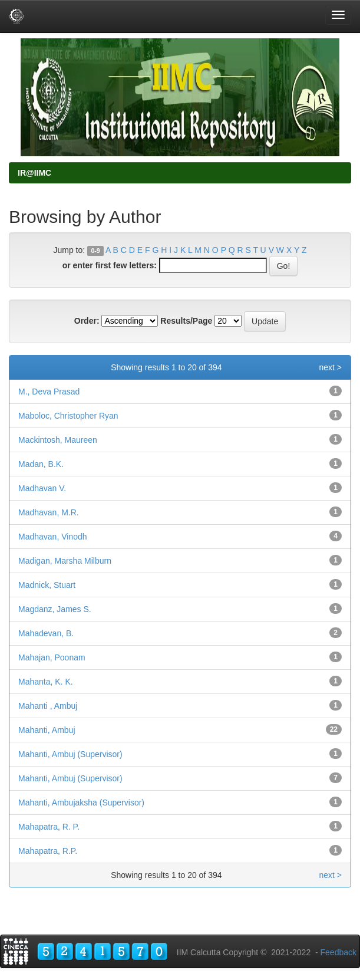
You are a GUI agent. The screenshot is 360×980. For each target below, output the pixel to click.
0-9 (95, 251)
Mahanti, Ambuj (47, 730)
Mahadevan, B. (46, 633)
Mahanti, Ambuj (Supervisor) (70, 754)
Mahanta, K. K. (46, 682)
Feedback (338, 952)
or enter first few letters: (110, 265)
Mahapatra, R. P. (49, 827)
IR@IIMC (34, 173)
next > (330, 367)
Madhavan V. (42, 488)
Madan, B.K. (41, 464)
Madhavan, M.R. (49, 512)
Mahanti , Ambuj (48, 706)
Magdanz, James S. (55, 609)
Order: (87, 321)
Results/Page (186, 321)
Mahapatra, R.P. (48, 851)
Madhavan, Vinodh (53, 537)
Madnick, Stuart (47, 585)
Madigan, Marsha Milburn (65, 561)
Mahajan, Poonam (52, 657)
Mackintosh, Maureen (58, 440)
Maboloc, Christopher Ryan (68, 416)
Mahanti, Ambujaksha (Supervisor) (81, 803)
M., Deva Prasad (49, 392)
